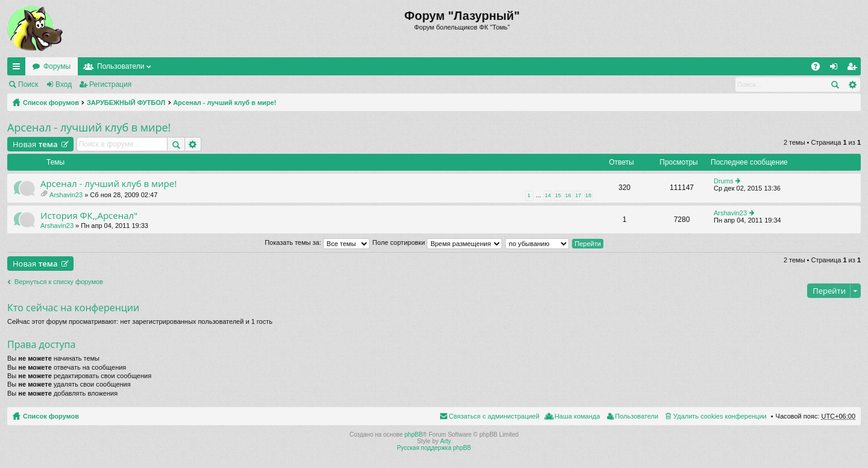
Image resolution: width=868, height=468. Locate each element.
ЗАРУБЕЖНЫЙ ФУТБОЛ (126, 103)
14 (548, 195)
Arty (445, 441)
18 (588, 195)
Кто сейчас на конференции (73, 308)
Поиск (28, 84)
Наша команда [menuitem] (577, 416)
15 (558, 195)
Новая (35, 144)
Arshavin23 (66, 195)
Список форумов (51, 103)
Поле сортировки (437, 242)
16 (568, 195)
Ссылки (19, 69)
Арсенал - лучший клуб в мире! (225, 103)
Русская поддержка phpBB (434, 448)
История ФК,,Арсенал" (89, 216)
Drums (723, 181)
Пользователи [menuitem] (637, 416)
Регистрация (110, 84)
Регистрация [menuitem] (854, 69)
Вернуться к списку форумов (59, 282)
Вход (64, 84)
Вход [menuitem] (836, 69)
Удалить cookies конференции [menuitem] (720, 416)
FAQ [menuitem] (819, 69)
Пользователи (121, 66)
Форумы (57, 66)
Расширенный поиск (852, 84)
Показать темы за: (317, 242)
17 (578, 195)
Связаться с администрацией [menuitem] (494, 416)
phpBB (414, 435)
